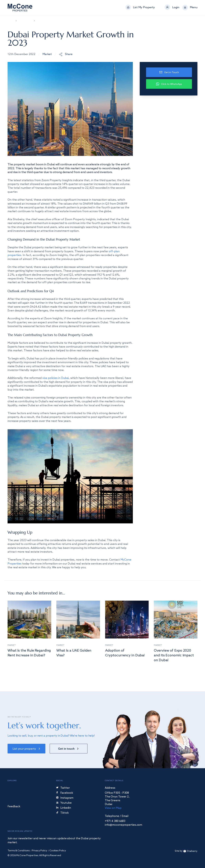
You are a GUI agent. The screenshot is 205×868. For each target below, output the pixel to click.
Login (176, 8)
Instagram (65, 798)
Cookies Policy (58, 851)
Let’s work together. (44, 725)
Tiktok (62, 813)
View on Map (113, 808)
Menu (194, 8)
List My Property (144, 8)
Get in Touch (169, 72)
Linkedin (64, 808)
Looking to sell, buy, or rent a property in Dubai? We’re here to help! (51, 736)
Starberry (190, 851)
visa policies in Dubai (56, 378)
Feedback (14, 807)
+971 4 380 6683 (115, 821)
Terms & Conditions (19, 851)
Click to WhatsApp (169, 84)
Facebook (65, 793)
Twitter (63, 788)
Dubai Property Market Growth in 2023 (54, 21)
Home (11, 21)
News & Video (25, 21)
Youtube (64, 803)
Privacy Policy (40, 851)
